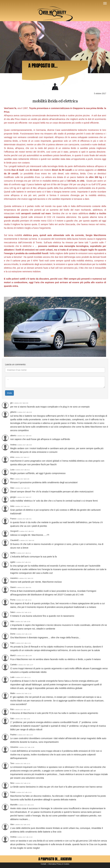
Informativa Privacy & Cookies (59, 864)
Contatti (43, 864)
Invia (9, 393)
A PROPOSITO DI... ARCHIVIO (55, 859)
